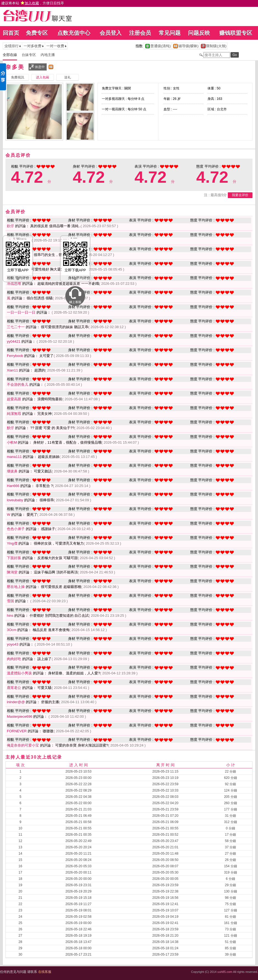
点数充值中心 (74, 33)
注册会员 (140, 33)
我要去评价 (240, 195)
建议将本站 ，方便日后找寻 (33, 3)
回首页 (11, 33)
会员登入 (111, 33)
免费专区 (37, 33)
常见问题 (170, 33)
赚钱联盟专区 (236, 33)
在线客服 (45, 972)
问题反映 (199, 33)
